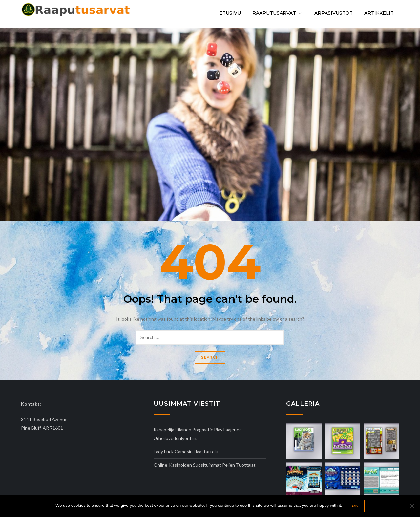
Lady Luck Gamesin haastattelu (186, 452)
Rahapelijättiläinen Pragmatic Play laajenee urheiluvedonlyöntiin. (198, 434)
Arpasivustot (334, 13)
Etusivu (230, 13)
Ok (355, 506)
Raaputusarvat (278, 13)
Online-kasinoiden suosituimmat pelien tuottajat (205, 465)
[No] (412, 506)
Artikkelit (379, 13)
